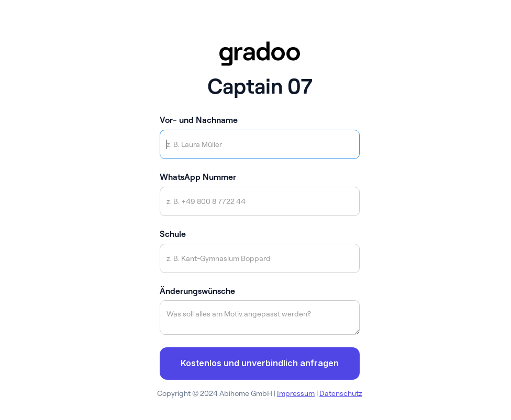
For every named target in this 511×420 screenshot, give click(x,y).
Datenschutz (341, 393)
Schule (173, 234)
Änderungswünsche (197, 291)
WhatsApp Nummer (198, 177)
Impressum (296, 393)
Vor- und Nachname (199, 120)
